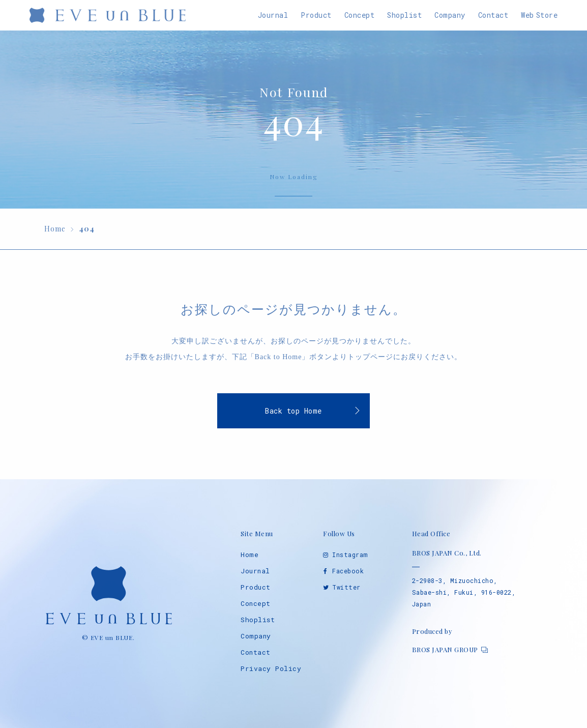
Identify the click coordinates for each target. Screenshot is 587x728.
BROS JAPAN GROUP (445, 649)
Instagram (350, 555)
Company (256, 636)
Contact (256, 652)
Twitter (346, 587)
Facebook (348, 571)
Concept (256, 603)
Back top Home (293, 411)
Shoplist (258, 620)
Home (250, 555)
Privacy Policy (271, 668)
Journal (255, 571)
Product (256, 587)
